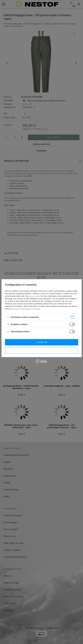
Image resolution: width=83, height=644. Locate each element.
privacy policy (35, 296)
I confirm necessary (41, 350)
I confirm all (42, 342)
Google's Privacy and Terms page (26, 309)
